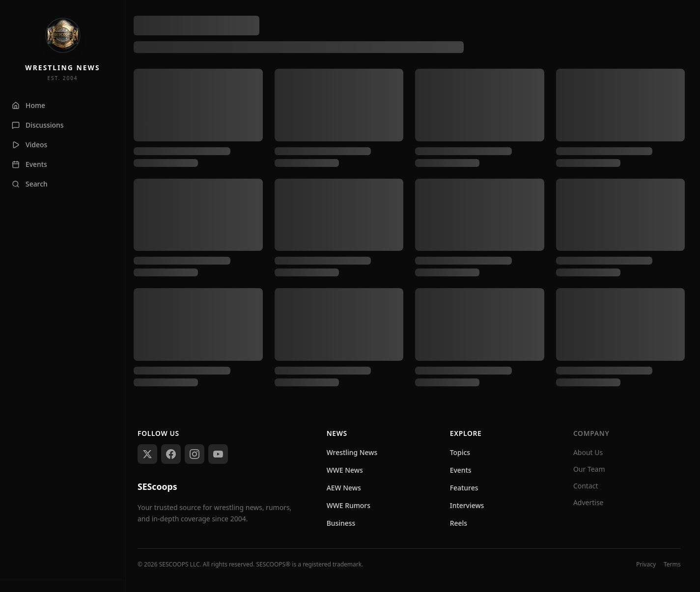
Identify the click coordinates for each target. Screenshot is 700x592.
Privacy (646, 565)
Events (461, 470)
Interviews (467, 505)
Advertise (588, 502)
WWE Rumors (349, 505)
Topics (460, 452)
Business (341, 523)
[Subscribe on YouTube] (218, 454)
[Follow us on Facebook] (171, 454)
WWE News (345, 470)
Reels (459, 523)
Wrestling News (352, 452)
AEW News (344, 488)
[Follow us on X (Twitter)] (147, 454)
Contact (586, 486)
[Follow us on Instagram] (195, 454)
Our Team (589, 469)
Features (464, 488)
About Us (588, 452)
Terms (672, 565)
